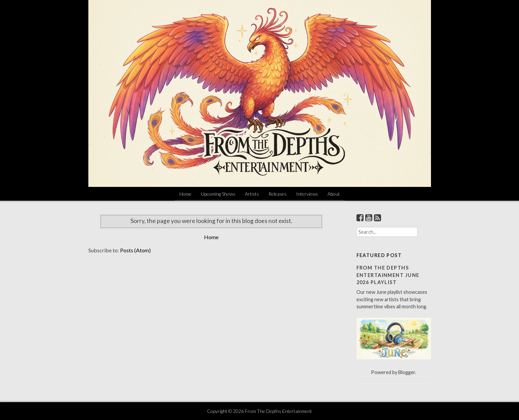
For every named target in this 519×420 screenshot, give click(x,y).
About (334, 194)
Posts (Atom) (135, 250)
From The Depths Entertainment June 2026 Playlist (388, 275)
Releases (278, 194)
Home (185, 194)
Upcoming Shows (218, 194)
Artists (252, 194)
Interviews (307, 194)
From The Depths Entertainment (278, 411)
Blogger (407, 372)
